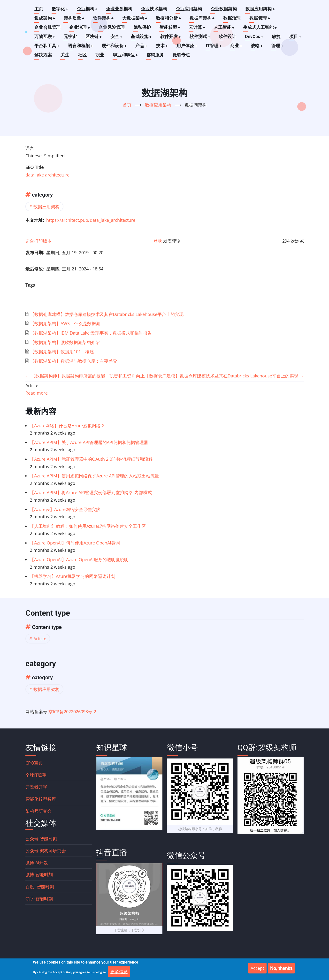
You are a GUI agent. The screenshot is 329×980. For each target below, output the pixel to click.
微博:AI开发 (37, 863)
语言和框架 (81, 46)
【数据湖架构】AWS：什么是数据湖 (65, 323)
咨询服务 (155, 55)
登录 (158, 241)
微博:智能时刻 (39, 874)
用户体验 (188, 46)
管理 (280, 46)
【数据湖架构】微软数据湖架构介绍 (65, 342)
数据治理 (233, 18)
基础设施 (142, 36)
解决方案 (43, 55)
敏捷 (278, 36)
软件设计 (229, 36)
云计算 (198, 27)
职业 (100, 55)
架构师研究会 (38, 811)
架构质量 (74, 18)
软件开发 (172, 36)
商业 (238, 46)
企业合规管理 (47, 27)
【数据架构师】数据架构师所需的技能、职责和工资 (78, 376)
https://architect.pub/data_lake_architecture (91, 220)
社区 (82, 55)
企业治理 (80, 27)
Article (40, 639)
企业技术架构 (154, 9)
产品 (142, 46)
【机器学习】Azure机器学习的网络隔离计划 (73, 576)
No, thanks (281, 968)
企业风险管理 (112, 27)
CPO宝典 (34, 763)
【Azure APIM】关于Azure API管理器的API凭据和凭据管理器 (89, 442)
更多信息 (119, 972)
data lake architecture (47, 175)
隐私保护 (142, 27)
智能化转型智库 (41, 799)
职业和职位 (125, 55)
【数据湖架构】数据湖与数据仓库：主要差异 (74, 361)
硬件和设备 (115, 46)
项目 (297, 36)
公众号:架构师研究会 (46, 850)
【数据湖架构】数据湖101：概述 (62, 352)
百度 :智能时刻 (40, 887)
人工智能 (225, 27)
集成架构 (45, 18)
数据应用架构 (261, 9)
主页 (39, 9)
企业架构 (87, 9)
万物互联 (45, 36)
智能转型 (170, 27)
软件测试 (201, 36)
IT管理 (215, 46)
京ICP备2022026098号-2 (72, 712)
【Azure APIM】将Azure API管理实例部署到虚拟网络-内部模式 (91, 492)
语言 (30, 148)
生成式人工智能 (261, 27)
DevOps (256, 36)
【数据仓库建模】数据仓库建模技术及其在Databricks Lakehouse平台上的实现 (107, 314)
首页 (127, 105)
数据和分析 (169, 18)
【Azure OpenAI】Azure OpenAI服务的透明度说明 (79, 559)
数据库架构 (203, 18)
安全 (117, 36)
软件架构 (104, 18)
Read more (37, 393)
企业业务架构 (120, 9)
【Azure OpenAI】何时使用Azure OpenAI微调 (75, 543)
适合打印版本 (38, 241)
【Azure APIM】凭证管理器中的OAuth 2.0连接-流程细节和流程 (91, 459)
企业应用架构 (189, 9)
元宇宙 (70, 36)
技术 (163, 46)
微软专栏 (182, 55)
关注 (65, 55)
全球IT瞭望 (36, 775)
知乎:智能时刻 (39, 899)
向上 (138, 376)
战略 (259, 46)
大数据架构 (136, 18)
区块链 (94, 36)
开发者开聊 (36, 787)
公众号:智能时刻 (41, 839)
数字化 (60, 9)
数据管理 (261, 18)
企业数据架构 (224, 9)
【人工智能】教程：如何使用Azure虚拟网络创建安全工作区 (88, 526)
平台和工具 (47, 46)
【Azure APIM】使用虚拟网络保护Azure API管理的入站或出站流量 (94, 476)
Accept (257, 968)
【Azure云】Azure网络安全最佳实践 (65, 509)
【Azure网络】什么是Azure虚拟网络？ (67, 426)
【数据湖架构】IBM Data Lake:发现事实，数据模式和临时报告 (91, 333)
